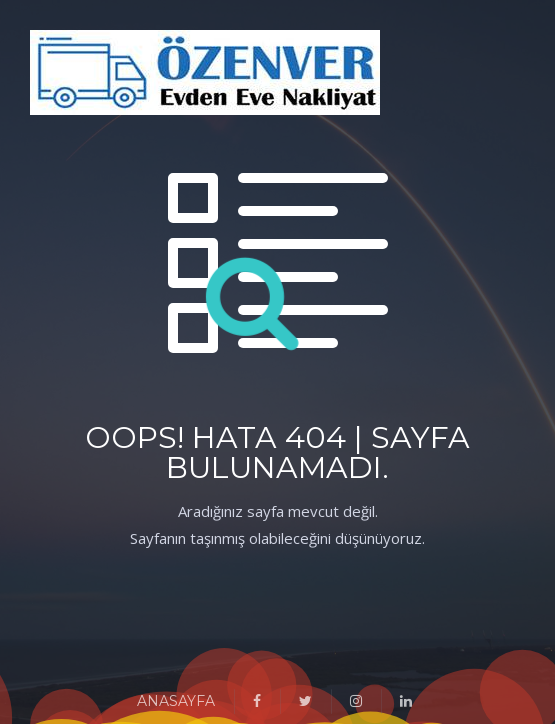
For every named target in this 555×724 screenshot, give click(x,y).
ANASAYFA (176, 701)
